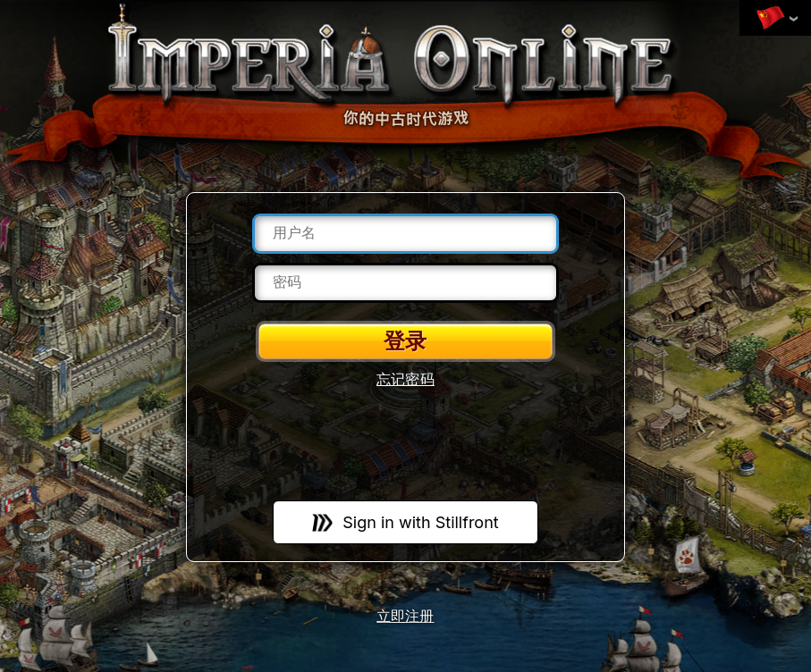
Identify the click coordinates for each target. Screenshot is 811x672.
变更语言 (771, 19)
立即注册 (405, 617)
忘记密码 (405, 379)
